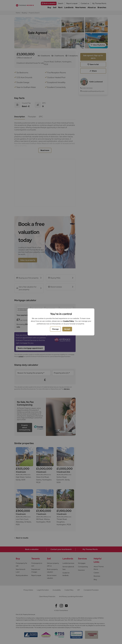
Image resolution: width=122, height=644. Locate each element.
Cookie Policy (69, 321)
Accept (67, 329)
